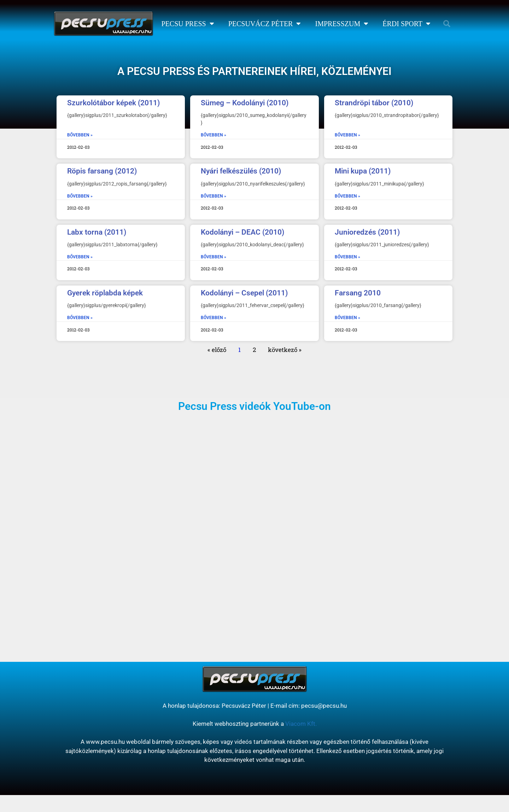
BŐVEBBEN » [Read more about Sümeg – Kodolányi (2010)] (213, 135)
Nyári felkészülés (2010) (241, 171)
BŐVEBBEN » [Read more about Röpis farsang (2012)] (80, 196)
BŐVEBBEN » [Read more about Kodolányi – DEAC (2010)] (213, 257)
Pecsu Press (188, 24)
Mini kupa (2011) (363, 171)
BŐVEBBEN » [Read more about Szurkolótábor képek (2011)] (80, 135)
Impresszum (342, 24)
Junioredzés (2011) (367, 232)
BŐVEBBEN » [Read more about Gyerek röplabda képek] (80, 318)
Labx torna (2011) (97, 232)
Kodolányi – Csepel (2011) (244, 293)
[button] (447, 24)
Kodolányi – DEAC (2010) (242, 232)
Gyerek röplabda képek (105, 293)
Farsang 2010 (358, 293)
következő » (285, 350)
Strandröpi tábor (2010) (374, 103)
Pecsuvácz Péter (265, 24)
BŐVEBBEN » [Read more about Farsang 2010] (347, 318)
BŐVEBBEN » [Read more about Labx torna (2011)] (80, 257)
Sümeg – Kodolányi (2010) (245, 103)
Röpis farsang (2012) (102, 171)
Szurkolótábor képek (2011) (113, 103)
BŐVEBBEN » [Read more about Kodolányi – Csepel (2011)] (213, 318)
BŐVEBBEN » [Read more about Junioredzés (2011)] (347, 257)
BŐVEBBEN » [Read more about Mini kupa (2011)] (347, 196)
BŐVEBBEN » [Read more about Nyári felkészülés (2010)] (213, 196)
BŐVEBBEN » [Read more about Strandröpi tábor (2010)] (347, 135)
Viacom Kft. (301, 724)
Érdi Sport (406, 24)
